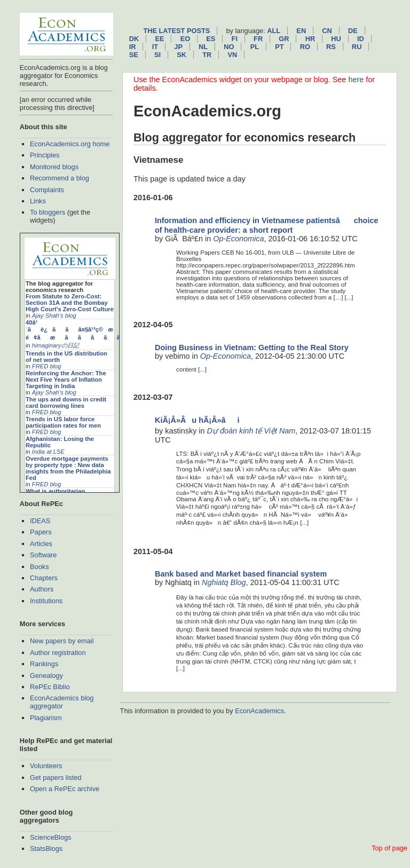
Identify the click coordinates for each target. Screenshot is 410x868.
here (356, 80)
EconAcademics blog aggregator (62, 702)
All (274, 31)
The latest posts (176, 31)
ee (159, 39)
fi (235, 39)
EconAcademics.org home (70, 144)
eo (186, 39)
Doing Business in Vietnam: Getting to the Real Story (252, 348)
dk (134, 39)
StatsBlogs (46, 849)
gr (284, 39)
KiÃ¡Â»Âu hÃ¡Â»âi (197, 420)
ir (133, 47)
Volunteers (46, 766)
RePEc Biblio (50, 687)
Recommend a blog (60, 178)
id (361, 39)
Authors (42, 589)
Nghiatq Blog (224, 582)
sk (182, 55)
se (134, 55)
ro (305, 47)
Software (44, 555)
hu (336, 39)
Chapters (44, 578)
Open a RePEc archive (65, 789)
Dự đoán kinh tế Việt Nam (251, 431)
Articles (41, 544)
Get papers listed (56, 778)
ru (357, 47)
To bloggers (48, 212)
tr (207, 55)
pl (255, 47)
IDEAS (40, 521)
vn (232, 55)
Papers (41, 532)
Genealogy (46, 676)
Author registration (58, 653)
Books (40, 567)
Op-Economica (238, 239)
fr (258, 39)
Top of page (389, 848)
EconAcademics (259, 711)
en (301, 31)
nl (203, 47)
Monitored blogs (54, 167)
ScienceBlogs (51, 837)
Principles (45, 155)
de (353, 31)
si (157, 55)
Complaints (47, 190)
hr (310, 39)
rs (331, 47)
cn (327, 31)
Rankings (44, 664)
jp (178, 47)
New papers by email (62, 641)
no (229, 47)
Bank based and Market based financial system (241, 574)
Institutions (46, 601)
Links (38, 201)
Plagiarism (46, 718)
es (211, 39)
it (155, 47)
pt (279, 47)
